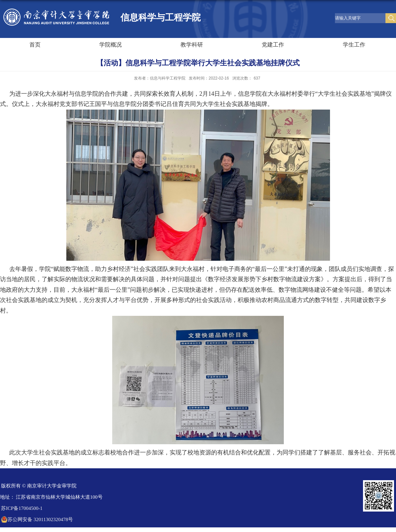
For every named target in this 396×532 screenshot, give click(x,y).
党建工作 (273, 45)
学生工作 (354, 45)
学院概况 (111, 45)
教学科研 (192, 45)
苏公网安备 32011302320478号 (37, 519)
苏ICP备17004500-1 (22, 508)
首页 (35, 45)
